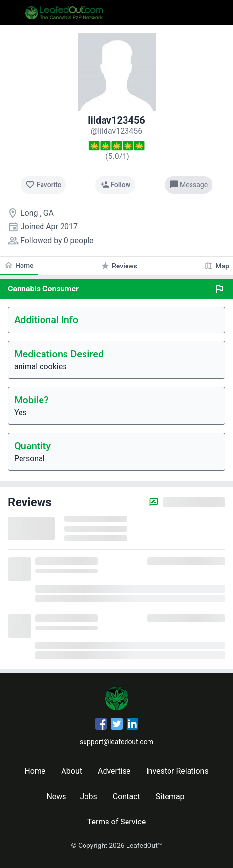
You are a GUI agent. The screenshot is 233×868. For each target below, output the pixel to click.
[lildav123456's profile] (116, 131)
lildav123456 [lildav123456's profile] (116, 120)
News (56, 796)
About (72, 771)
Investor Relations (177, 771)
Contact (127, 796)
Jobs (89, 796)
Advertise (114, 771)
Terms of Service (117, 822)
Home (35, 771)
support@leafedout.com (116, 742)
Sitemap (170, 796)
